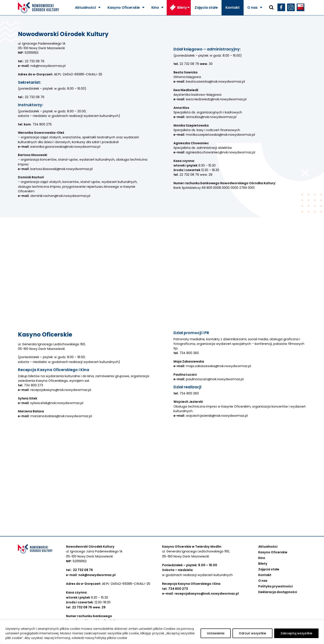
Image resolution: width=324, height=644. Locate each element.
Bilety (182, 8)
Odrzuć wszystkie (252, 633)
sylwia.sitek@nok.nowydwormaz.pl (57, 403)
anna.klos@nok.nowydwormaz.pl (211, 117)
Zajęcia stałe (206, 8)
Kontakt (233, 8)
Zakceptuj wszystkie (296, 633)
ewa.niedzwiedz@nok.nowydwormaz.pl (216, 99)
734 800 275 (42, 124)
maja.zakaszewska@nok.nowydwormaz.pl (218, 366)
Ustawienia (216, 633)
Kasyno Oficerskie (124, 8)
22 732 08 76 (35, 61)
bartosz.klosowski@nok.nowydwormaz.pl (62, 169)
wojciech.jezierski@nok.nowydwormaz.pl (217, 416)
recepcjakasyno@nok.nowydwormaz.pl (61, 390)
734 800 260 (189, 353)
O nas (252, 8)
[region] (162, 632)
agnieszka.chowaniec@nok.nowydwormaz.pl (220, 152)
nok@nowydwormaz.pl (48, 66)
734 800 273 (33, 385)
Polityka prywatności (275, 586)
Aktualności (85, 8)
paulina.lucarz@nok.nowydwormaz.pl (215, 379)
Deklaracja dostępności (278, 592)
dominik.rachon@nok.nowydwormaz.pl (60, 196)
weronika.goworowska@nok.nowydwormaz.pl (65, 147)
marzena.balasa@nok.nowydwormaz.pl (61, 416)
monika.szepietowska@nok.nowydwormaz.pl (220, 135)
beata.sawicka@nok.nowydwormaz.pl (215, 82)
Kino (155, 8)
